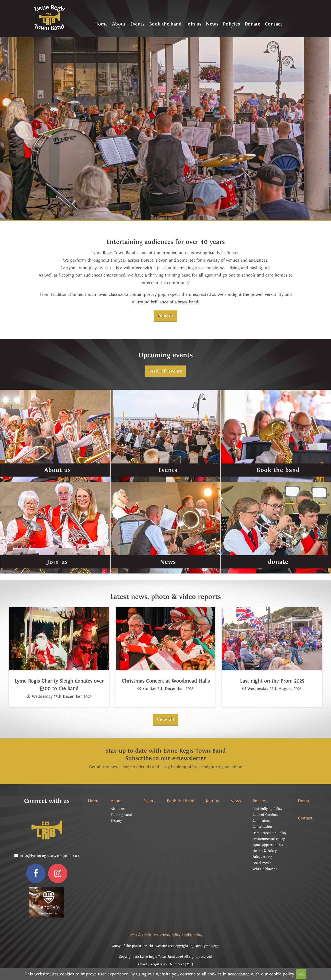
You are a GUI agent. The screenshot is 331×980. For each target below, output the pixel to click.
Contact (274, 24)
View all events (165, 371)
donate (278, 562)
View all (165, 720)
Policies (231, 25)
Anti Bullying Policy (267, 809)
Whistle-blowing (265, 869)
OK (301, 974)
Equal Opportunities (268, 845)
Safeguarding (262, 857)
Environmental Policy (269, 839)
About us (58, 470)
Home (101, 24)
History (116, 821)
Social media (262, 863)
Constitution (262, 827)
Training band (121, 815)
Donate (252, 24)
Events (137, 24)
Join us (194, 24)
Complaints (261, 821)
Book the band (165, 24)
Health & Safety (265, 851)
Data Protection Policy (270, 833)
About (119, 25)
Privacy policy (170, 935)
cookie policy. (282, 974)
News (212, 24)
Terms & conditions (143, 935)
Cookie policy (192, 935)
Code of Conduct (265, 815)
